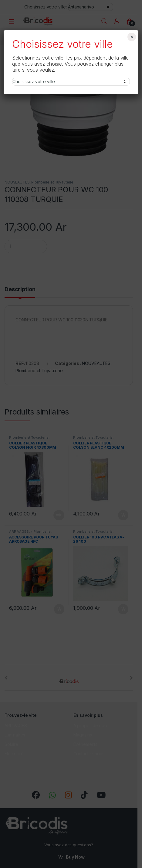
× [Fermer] (132, 37)
